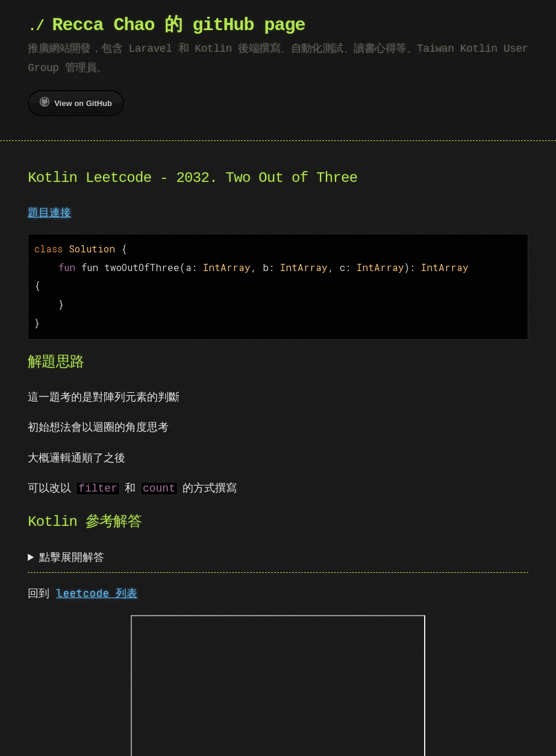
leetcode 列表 (97, 587)
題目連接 (49, 212)
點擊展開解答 (72, 551)
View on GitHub (76, 102)
